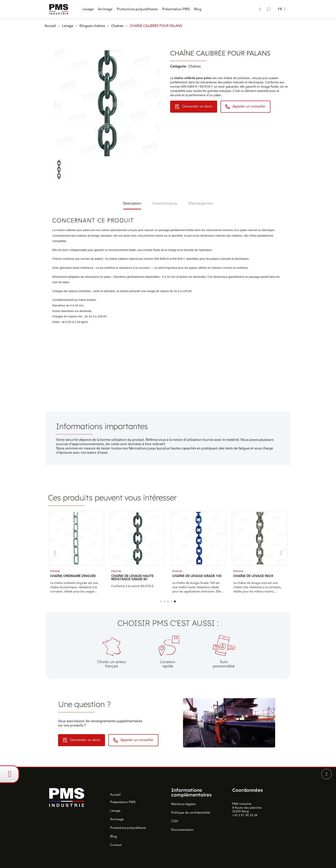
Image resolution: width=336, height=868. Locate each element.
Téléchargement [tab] (200, 203)
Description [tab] (132, 203)
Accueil (115, 795)
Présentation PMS (123, 802)
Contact (116, 845)
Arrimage (117, 819)
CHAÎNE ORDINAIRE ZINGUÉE (73, 576)
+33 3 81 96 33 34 (245, 815)
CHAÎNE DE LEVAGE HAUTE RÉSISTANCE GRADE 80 (132, 578)
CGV (175, 821)
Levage (115, 811)
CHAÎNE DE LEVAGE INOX (253, 576)
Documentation (182, 830)
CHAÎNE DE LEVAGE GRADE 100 (197, 576)
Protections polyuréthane (128, 828)
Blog (113, 836)
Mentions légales (183, 804)
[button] (260, 9)
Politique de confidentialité (191, 813)
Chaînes (55, 571)
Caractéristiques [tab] (165, 203)
